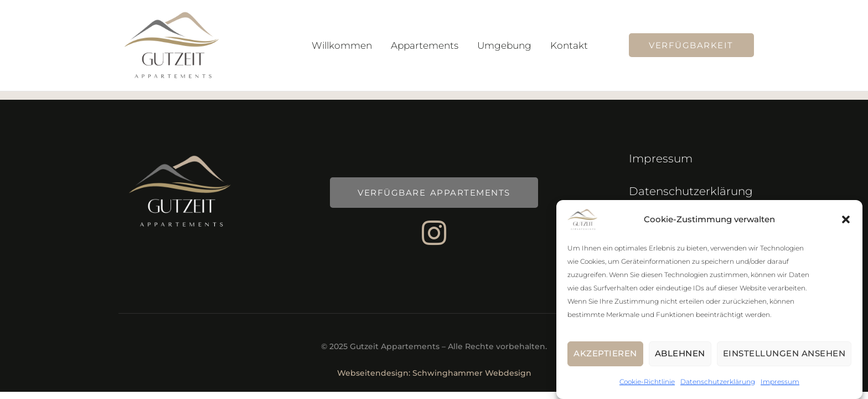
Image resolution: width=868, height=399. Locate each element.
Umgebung (504, 45)
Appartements (425, 45)
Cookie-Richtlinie (647, 387)
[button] (846, 224)
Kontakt (569, 45)
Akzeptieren (605, 358)
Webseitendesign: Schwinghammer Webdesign (434, 373)
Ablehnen (680, 358)
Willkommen (342, 45)
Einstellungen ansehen (784, 358)
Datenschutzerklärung (718, 387)
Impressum (780, 387)
